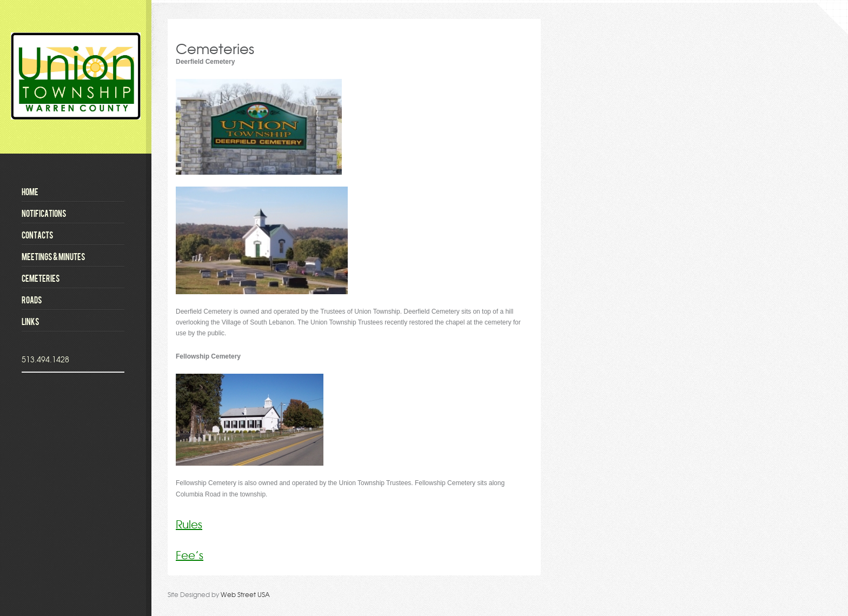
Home (30, 191)
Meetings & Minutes (54, 256)
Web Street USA (245, 594)
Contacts (38, 235)
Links (31, 321)
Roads (32, 300)
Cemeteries (41, 278)
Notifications (44, 213)
